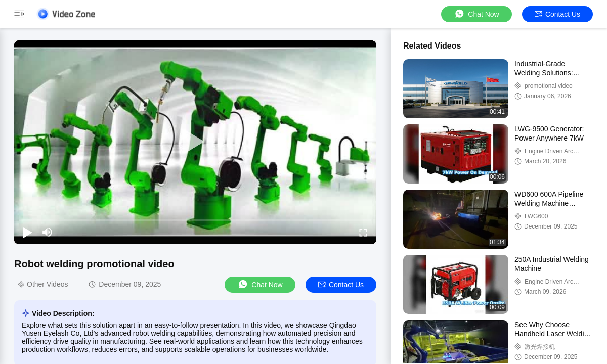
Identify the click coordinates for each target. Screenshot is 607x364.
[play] (195, 142)
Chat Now (476, 14)
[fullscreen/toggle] (363, 232)
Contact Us (557, 14)
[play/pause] (27, 232)
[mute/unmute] (48, 232)
